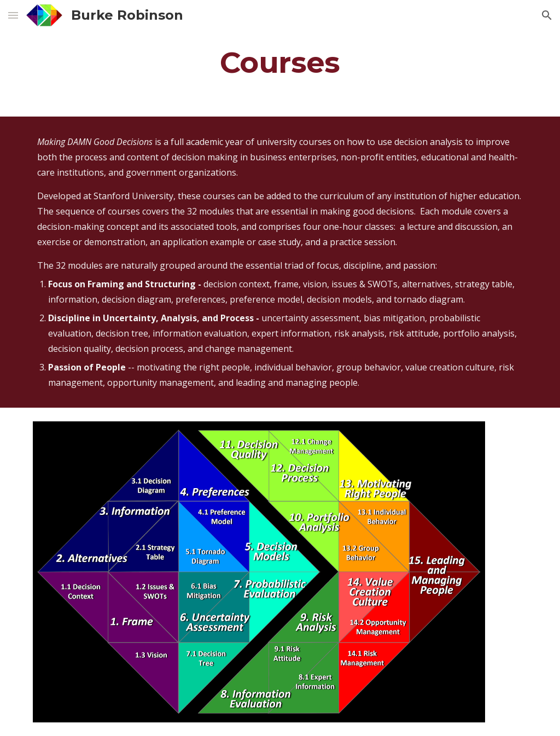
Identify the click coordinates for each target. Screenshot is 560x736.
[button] (13, 15)
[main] (280, 62)
